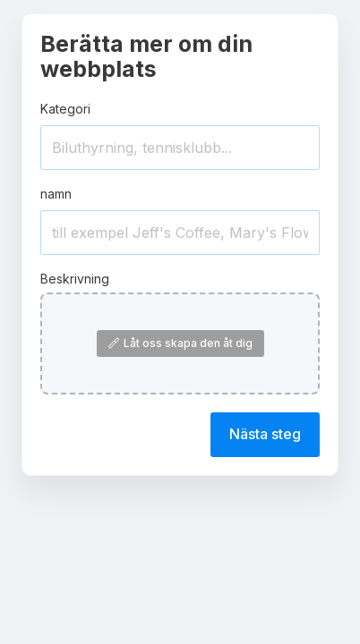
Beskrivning (75, 279)
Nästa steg (265, 434)
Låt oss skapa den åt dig (180, 343)
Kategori (65, 109)
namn (56, 194)
